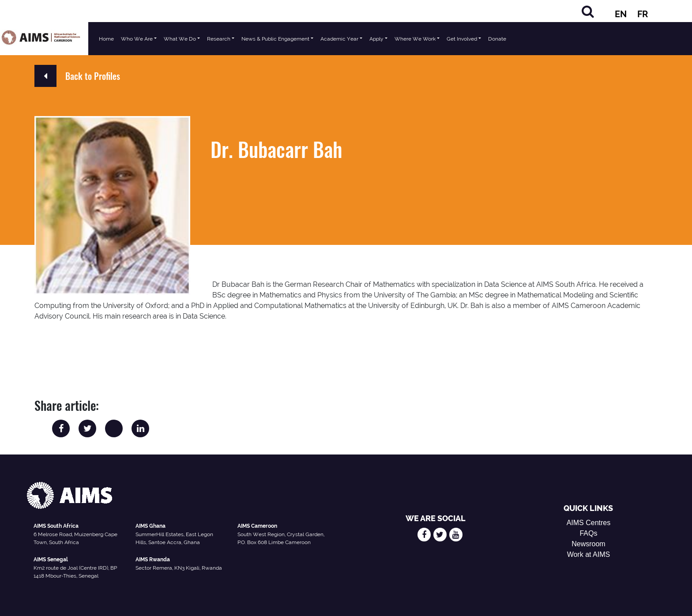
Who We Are (137, 39)
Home (106, 39)
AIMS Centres (589, 523)
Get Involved (462, 39)
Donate (497, 39)
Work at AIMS (589, 554)
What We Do (180, 39)
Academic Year (339, 39)
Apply (376, 39)
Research (219, 39)
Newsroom (588, 544)
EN (621, 14)
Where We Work (415, 39)
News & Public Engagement (275, 39)
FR (643, 14)
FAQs (588, 533)
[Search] (588, 11)
